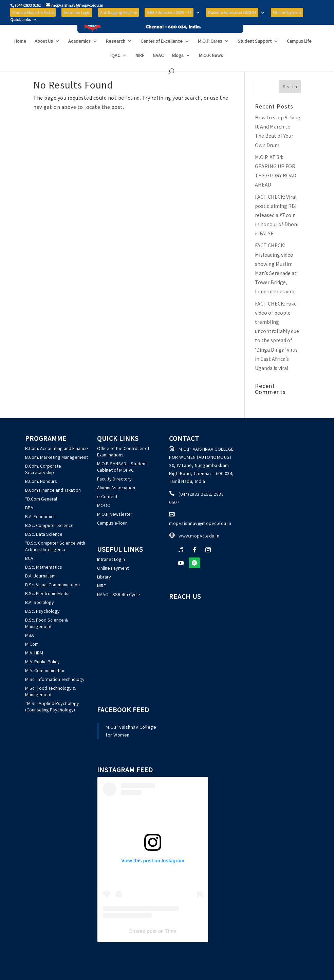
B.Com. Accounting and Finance (57, 448)
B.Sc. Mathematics (44, 567)
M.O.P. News (211, 68)
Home (20, 54)
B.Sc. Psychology (42, 611)
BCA (29, 558)
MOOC (104, 505)
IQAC (115, 68)
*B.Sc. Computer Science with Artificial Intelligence (55, 546)
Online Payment (113, 568)
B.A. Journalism (40, 576)
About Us (44, 54)
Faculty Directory (114, 479)
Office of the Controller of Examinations (123, 452)
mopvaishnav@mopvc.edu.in (200, 523)
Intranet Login (111, 559)
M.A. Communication (45, 670)
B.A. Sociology (40, 602)
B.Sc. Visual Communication (52, 585)
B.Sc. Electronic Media (47, 593)
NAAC (158, 68)
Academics (79, 54)
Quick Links (20, 20)
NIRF (140, 68)
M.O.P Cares (210, 54)
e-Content (107, 496)
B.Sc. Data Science (44, 534)
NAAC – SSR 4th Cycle (119, 594)
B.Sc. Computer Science (49, 525)
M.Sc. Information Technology (55, 679)
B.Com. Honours (41, 481)
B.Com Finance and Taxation (53, 490)
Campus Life (299, 54)
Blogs (178, 68)
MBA (30, 635)
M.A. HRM (34, 653)
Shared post (143, 931)
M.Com (32, 644)
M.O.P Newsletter (115, 514)
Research (116, 54)
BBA (29, 508)
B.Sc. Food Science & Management (47, 623)
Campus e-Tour (112, 523)
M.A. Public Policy (42, 662)
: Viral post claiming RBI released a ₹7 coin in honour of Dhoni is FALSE (277, 215)
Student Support (255, 54)
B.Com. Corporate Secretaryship (43, 469)
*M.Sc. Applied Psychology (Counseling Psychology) (52, 707)
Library (104, 577)
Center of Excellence (162, 54)
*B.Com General (41, 499)
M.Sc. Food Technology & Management (50, 691)
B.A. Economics (40, 516)
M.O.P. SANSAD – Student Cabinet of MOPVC (122, 467)
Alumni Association (116, 488)
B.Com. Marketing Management (57, 457)
